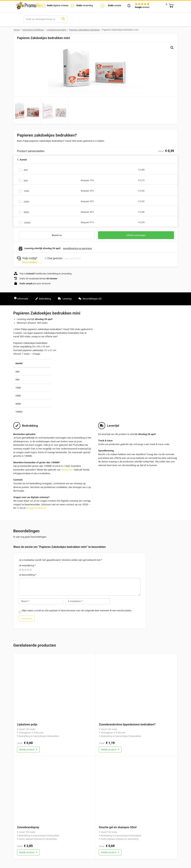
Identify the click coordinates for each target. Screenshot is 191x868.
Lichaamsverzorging (57, 30)
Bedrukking (44, 299)
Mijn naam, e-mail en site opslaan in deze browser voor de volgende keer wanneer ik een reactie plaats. (77, 610)
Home (17, 30)
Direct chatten (30, 262)
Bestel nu (57, 235)
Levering (66, 299)
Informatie (21, 299)
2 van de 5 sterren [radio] (21, 570)
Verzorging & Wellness (33, 30)
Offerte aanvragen (136, 235)
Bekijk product (28, 749)
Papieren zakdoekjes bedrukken (86, 30)
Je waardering (27, 565)
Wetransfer (67, 469)
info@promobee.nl (36, 508)
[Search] (42, 19)
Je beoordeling (28, 574)
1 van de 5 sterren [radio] (20, 570)
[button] (172, 48)
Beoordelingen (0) (91, 299)
